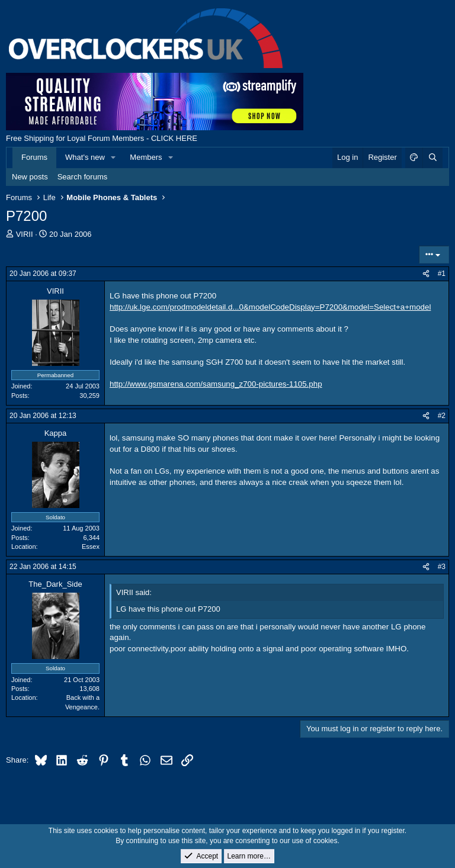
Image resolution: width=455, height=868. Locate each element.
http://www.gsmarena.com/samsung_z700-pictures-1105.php (216, 384)
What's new (85, 157)
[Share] (426, 274)
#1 (442, 274)
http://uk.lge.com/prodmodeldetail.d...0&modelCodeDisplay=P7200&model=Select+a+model (270, 307)
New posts (30, 177)
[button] (114, 157)
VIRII (25, 234)
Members (146, 157)
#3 (442, 567)
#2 (442, 416)
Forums (34, 157)
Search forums (83, 177)
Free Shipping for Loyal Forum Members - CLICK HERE (102, 138)
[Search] (432, 157)
